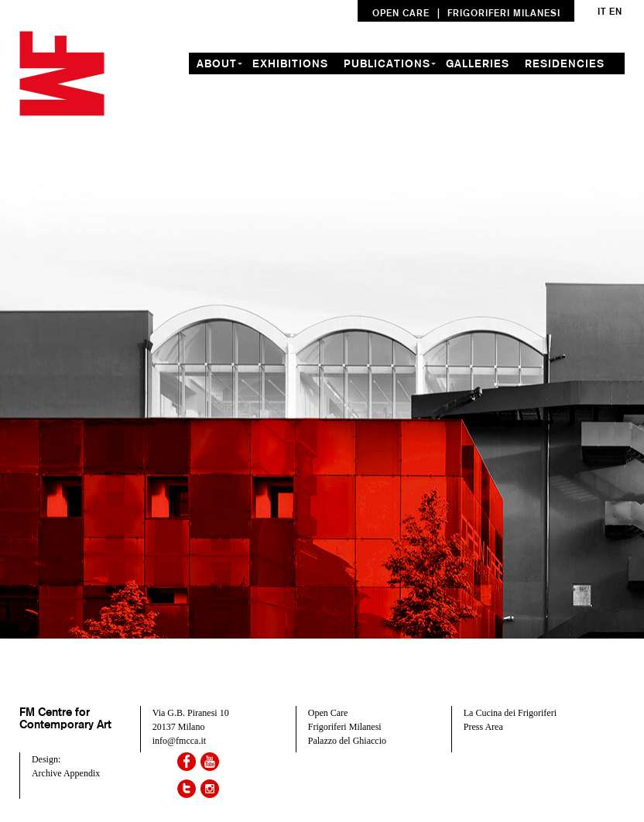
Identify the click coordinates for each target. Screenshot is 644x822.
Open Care (328, 713)
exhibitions (290, 63)
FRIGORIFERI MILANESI (504, 13)
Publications (387, 63)
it (602, 11)
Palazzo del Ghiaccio (347, 741)
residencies (565, 63)
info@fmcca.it (179, 741)
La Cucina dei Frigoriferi (510, 713)
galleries (478, 63)
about (217, 63)
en (616, 11)
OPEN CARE (401, 13)
